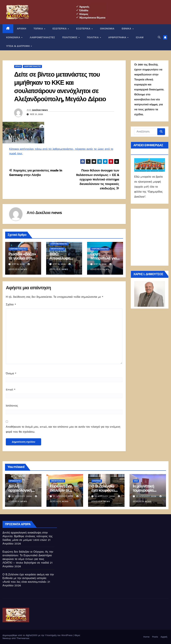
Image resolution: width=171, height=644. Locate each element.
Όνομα (11, 373)
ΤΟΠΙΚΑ (39, 29)
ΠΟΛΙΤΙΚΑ (93, 37)
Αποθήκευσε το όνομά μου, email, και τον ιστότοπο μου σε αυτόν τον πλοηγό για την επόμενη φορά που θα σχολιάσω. (63, 429)
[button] (159, 37)
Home (146, 637)
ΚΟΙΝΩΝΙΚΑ (14, 37)
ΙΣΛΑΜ (140, 37)
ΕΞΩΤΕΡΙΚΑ (84, 29)
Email (11, 390)
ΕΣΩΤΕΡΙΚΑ (60, 29)
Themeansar (23, 638)
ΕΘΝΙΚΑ (127, 29)
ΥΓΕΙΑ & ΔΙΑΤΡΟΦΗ (18, 46)
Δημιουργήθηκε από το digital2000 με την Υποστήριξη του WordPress (38, 635)
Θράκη (18, 66)
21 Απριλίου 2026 (22, 496)
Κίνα (136, 481)
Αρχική (164, 637)
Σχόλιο (11, 304)
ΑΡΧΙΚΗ (22, 29)
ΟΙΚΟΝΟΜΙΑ (107, 29)
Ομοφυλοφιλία (57, 249)
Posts (155, 637)
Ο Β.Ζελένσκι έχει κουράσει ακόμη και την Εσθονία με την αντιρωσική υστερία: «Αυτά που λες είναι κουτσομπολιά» (28, 578)
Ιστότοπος (12, 406)
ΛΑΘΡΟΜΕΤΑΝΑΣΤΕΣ (42, 37)
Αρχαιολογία (15, 481)
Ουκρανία (97, 481)
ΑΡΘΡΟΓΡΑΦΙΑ (118, 37)
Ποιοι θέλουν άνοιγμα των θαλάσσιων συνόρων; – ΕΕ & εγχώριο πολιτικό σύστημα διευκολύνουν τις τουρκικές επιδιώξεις (98, 179)
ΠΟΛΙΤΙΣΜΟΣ (70, 37)
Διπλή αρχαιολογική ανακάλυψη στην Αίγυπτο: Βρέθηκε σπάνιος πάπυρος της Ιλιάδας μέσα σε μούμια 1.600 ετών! (28, 536)
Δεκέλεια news (40, 110)
